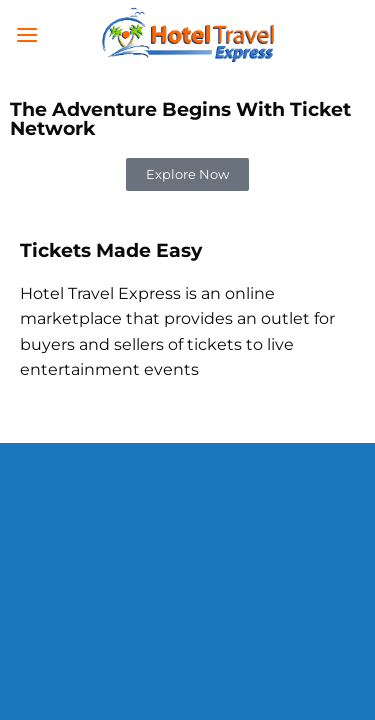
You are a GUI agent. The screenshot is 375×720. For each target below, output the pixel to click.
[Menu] (27, 34)
